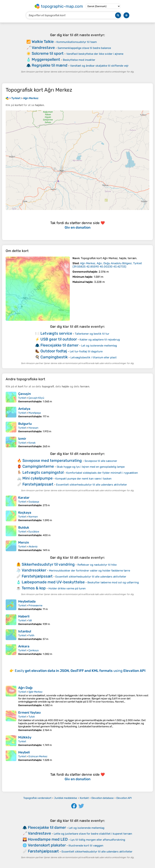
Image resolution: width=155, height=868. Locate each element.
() (107, 265)
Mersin (24, 542)
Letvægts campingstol (43, 472)
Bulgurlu (25, 424)
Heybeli (24, 752)
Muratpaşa (35, 413)
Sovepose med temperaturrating (52, 460)
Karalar (24, 498)
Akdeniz (33, 547)
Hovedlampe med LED (48, 839)
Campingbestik (54, 357)
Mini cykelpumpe (38, 478)
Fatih (31, 635)
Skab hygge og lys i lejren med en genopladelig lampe (91, 467)
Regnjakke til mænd (50, 65)
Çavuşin (24, 394)
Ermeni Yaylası (30, 713)
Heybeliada (27, 601)
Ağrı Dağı (25, 688)
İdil (30, 620)
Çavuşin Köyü (36, 398)
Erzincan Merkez (38, 756)
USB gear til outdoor (59, 339)
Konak (32, 443)
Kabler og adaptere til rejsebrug (100, 340)
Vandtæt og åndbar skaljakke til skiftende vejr (99, 66)
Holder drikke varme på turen (67, 588)
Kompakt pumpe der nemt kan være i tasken (83, 479)
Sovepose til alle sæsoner (101, 461)
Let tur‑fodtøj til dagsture (86, 351)
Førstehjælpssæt (38, 484)
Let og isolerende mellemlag (99, 346)
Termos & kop (34, 588)
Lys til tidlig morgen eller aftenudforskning (98, 840)
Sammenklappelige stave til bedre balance (84, 48)
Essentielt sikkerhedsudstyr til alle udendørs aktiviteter (92, 485)
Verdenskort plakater (47, 845)
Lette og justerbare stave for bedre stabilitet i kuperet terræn (93, 834)
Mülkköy (25, 737)
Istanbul (25, 631)
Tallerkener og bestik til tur (92, 334)
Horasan (33, 428)
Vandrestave (43, 48)
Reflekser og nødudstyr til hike (97, 565)
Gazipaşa (34, 502)
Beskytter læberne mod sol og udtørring (113, 582)
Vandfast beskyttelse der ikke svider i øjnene (95, 54)
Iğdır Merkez (35, 692)
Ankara (24, 646)
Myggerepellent (46, 59)
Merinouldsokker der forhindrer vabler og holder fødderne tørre (90, 571)
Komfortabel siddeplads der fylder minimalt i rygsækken (102, 473)
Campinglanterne (38, 466)
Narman (33, 517)
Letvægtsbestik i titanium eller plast (94, 357)
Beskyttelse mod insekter (79, 60)
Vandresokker (34, 570)
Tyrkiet (22, 398)
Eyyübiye (34, 532)
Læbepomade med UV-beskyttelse (53, 582)
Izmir (22, 439)
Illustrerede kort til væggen (86, 846)
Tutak (32, 717)
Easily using (80, 671)
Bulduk (24, 528)
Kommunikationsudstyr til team (77, 42)
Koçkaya (25, 513)
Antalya (24, 409)
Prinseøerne (35, 606)
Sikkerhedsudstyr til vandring (48, 564)
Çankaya (34, 650)
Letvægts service (56, 333)
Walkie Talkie (43, 42)
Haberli (24, 616)
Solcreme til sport (48, 53)
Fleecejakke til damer (59, 345)
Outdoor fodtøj (54, 351)
